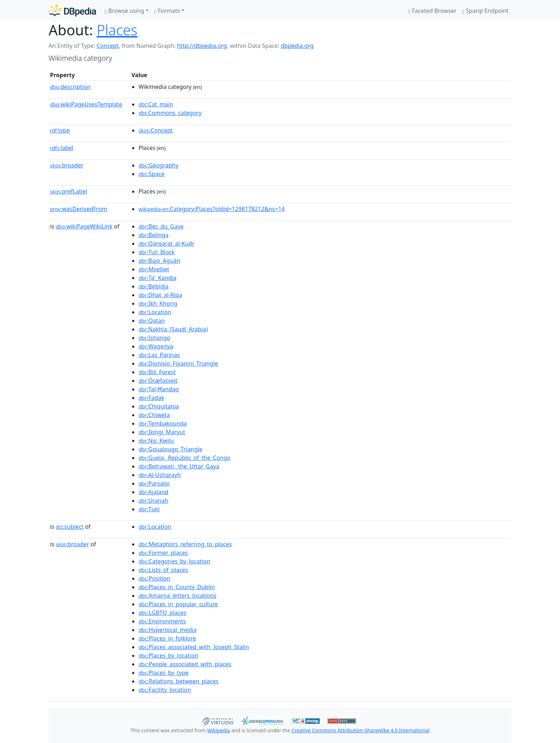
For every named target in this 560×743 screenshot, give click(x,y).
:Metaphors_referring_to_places (185, 544)
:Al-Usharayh (160, 475)
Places (117, 30)
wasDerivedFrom (79, 209)
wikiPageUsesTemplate (86, 104)
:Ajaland (153, 492)
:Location (155, 312)
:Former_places (163, 553)
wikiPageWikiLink (84, 226)
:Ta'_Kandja (157, 278)
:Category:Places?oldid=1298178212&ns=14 (212, 209)
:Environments (162, 621)
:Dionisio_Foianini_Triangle (178, 363)
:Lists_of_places (163, 570)
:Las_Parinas (159, 355)
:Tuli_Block (157, 252)
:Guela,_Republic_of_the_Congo (184, 458)
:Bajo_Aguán (159, 261)
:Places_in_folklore (167, 638)
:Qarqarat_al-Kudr (167, 244)
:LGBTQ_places (162, 613)
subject (70, 527)
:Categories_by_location (174, 561)
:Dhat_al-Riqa (160, 295)
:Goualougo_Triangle (171, 449)
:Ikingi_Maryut (162, 432)
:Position (154, 578)
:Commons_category (170, 113)
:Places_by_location (168, 656)
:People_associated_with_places (185, 664)
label (62, 148)
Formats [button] (167, 11)
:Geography (159, 165)
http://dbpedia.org (202, 46)
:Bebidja (154, 286)
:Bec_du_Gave (161, 226)
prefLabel (69, 191)
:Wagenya (156, 346)
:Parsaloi (154, 483)
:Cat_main (156, 104)
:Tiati (149, 509)
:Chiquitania (159, 406)
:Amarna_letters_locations (177, 596)
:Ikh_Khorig (158, 303)
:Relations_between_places (179, 681)
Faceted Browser (432, 11)
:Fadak (151, 398)
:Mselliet (154, 269)
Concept (107, 46)
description (70, 87)
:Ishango (154, 338)
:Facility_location (165, 690)
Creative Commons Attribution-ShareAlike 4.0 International (360, 730)
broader (67, 165)
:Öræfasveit (158, 381)
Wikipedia (219, 730)
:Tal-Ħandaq (159, 389)
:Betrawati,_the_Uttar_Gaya (179, 466)
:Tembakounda (163, 423)
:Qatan (152, 321)
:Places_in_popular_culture (178, 604)
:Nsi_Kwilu (156, 441)
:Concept (156, 130)
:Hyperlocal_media (167, 630)
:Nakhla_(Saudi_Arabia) (173, 329)
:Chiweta (154, 415)
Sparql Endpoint (485, 11)
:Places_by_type (164, 673)
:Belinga (154, 235)
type (60, 130)
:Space (152, 174)
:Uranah (153, 501)
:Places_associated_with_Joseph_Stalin (194, 647)
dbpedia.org (297, 46)
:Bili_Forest (157, 372)
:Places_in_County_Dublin (177, 587)
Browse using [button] (124, 11)
